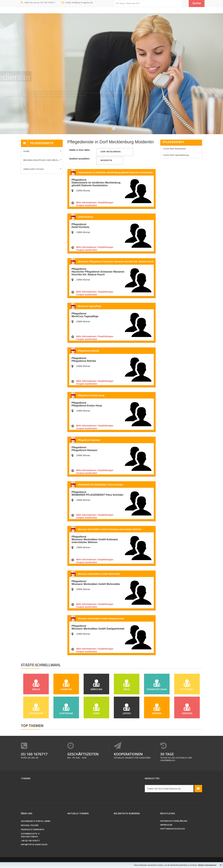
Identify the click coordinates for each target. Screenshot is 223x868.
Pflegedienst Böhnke (88, 351)
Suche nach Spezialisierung (176, 155)
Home (26, 152)
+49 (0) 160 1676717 (30, 841)
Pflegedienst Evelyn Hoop (91, 395)
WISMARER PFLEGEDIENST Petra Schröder (100, 485)
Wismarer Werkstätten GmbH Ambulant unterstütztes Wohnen (110, 529)
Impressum (166, 825)
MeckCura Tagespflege (89, 306)
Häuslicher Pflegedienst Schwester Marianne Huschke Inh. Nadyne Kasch (116, 262)
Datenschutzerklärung (174, 821)
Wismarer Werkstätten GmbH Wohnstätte (99, 574)
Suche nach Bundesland (175, 149)
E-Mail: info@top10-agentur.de (77, 3)
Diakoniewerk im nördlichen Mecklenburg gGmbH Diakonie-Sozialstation (115, 172)
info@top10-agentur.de (34, 845)
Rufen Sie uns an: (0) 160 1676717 (38, 3)
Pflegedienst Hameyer (89, 440)
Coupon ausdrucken (87, 205)
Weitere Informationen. (207, 865)
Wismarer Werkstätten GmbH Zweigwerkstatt (101, 619)
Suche (197, 4)
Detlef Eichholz (85, 217)
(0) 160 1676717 (34, 755)
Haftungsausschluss (173, 829)
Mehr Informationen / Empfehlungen (95, 203)
